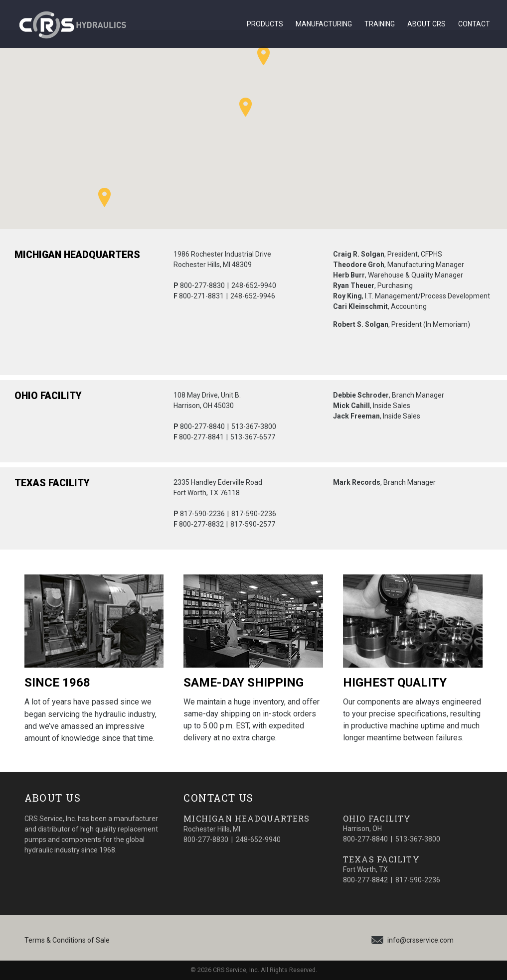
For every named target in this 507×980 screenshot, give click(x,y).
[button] (263, 56)
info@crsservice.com (421, 940)
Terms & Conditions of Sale (67, 940)
